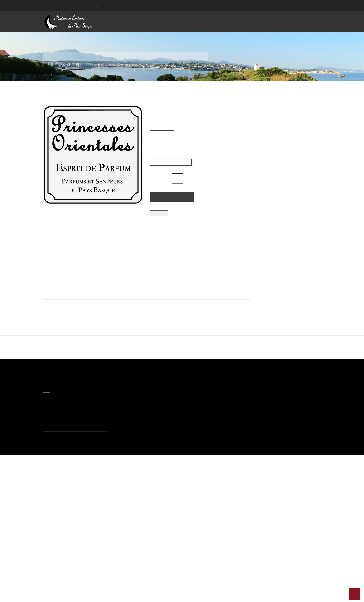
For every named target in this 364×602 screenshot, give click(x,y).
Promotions (123, 534)
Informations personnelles (229, 534)
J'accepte (217, 311)
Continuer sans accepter (147, 311)
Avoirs (214, 547)
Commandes (219, 540)
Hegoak (146, 446)
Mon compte (219, 523)
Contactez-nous (66, 565)
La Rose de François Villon (289, 446)
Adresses (217, 554)
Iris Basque (218, 446)
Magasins (169, 567)
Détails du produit (93, 272)
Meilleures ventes (128, 547)
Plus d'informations (129, 299)
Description (55, 272)
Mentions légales (175, 540)
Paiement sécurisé (176, 560)
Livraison (169, 534)
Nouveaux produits (128, 540)
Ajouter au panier (171, 197)
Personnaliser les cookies (168, 299)
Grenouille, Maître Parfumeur (75, 446)
